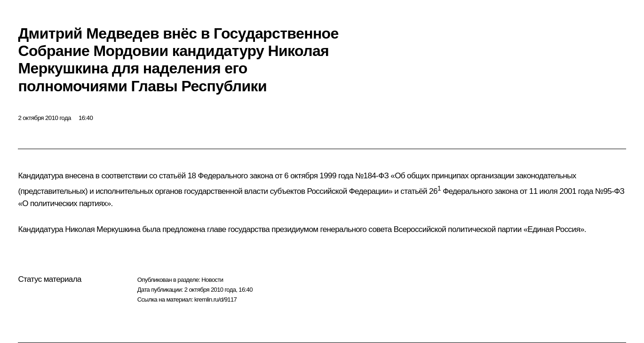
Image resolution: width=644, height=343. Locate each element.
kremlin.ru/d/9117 (215, 299)
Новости (212, 280)
